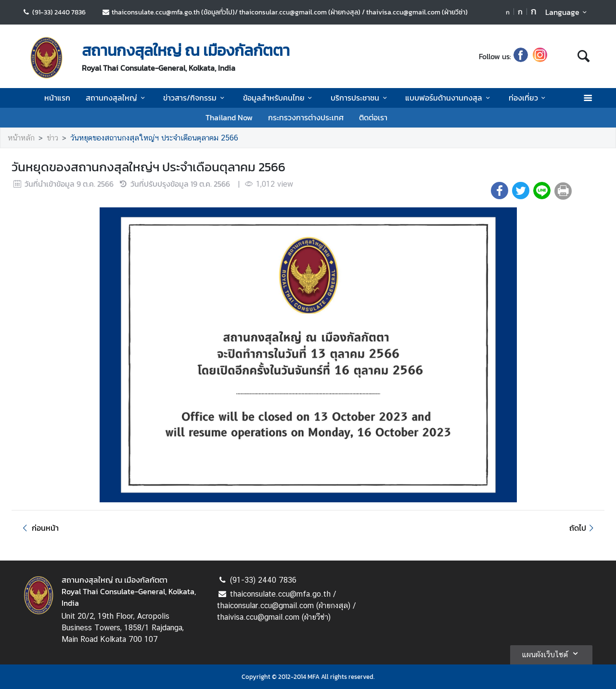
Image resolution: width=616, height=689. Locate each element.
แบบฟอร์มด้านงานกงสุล (449, 98)
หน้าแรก (57, 98)
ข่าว (52, 138)
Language (568, 12)
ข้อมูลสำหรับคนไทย (279, 98)
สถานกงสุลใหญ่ (117, 98)
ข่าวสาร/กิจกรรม (195, 98)
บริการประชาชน (360, 98)
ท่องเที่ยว (529, 98)
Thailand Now (229, 117)
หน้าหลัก (21, 138)
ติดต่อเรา (373, 117)
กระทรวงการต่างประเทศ (306, 117)
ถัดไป (583, 528)
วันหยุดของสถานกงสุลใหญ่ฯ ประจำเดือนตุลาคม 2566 (154, 138)
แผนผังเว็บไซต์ (551, 653)
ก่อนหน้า (39, 528)
